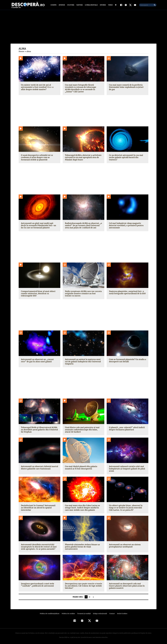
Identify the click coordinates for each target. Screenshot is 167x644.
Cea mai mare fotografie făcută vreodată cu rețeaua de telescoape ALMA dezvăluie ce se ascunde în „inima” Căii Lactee (83, 88)
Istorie (102, 5)
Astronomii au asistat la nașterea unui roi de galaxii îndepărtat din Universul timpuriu (82, 362)
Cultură (71, 5)
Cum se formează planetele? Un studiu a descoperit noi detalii (127, 360)
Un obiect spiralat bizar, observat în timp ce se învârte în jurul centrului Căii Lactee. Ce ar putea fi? (127, 508)
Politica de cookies (69, 614)
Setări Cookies (121, 614)
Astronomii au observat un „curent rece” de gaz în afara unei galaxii (39, 360)
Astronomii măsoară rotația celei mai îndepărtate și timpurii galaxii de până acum (126, 469)
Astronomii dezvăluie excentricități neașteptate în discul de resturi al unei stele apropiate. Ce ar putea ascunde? (38, 547)
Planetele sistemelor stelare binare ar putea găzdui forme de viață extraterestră (82, 547)
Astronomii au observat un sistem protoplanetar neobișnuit (124, 546)
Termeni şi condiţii (84, 614)
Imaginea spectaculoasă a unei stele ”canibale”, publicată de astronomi (37, 585)
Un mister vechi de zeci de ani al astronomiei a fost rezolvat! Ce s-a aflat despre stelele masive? (39, 87)
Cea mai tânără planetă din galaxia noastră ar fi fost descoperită (81, 467)
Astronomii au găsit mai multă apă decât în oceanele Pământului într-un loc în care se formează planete (39, 225)
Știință (62, 5)
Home (21, 51)
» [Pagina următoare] (93, 597)
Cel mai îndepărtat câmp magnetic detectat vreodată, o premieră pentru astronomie (126, 225)
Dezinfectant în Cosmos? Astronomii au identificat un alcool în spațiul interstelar (39, 507)
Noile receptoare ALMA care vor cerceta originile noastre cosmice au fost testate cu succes (83, 293)
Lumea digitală (91, 5)
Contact (111, 614)
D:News (54, 5)
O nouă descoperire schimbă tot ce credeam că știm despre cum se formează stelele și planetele (37, 157)
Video (110, 5)
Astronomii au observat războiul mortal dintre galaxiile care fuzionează (39, 467)
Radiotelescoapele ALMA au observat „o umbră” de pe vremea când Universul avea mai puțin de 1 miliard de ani (83, 225)
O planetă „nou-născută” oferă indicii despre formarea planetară (126, 429)
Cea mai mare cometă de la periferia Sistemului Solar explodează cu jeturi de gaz (127, 87)
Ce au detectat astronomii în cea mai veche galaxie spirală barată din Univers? (128, 156)
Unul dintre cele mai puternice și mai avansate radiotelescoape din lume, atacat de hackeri (82, 430)
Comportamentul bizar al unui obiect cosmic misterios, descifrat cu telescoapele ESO (38, 293)
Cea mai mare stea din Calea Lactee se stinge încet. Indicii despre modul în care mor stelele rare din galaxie (83, 508)
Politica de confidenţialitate (51, 614)
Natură (79, 5)
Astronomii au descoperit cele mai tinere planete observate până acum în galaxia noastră (127, 586)
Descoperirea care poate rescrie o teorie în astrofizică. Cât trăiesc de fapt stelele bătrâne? (83, 586)
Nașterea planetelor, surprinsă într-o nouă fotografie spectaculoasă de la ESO (127, 292)
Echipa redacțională (99, 614)
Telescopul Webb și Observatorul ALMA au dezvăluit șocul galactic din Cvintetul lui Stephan (39, 430)
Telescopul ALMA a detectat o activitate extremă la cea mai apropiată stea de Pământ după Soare (83, 157)
